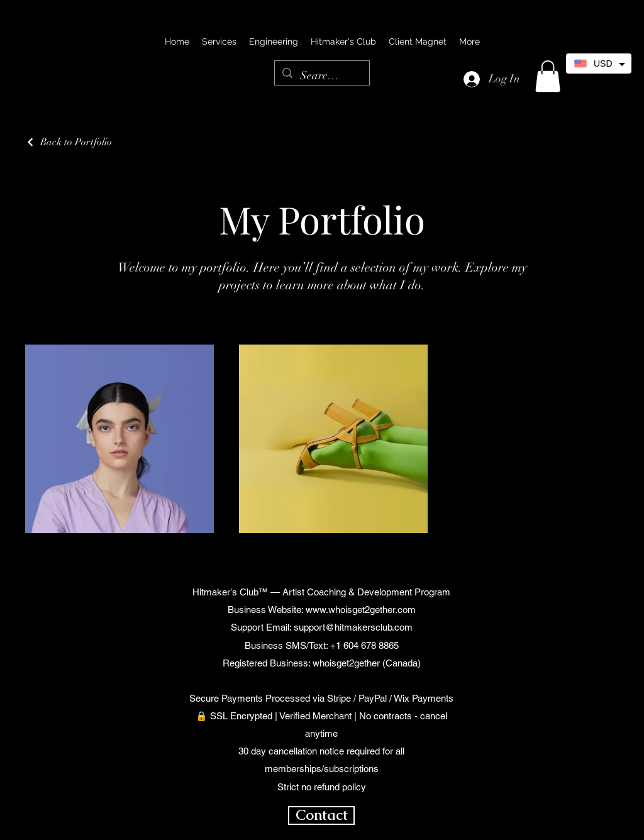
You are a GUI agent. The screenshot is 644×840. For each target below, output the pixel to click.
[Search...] (321, 76)
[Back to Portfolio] (69, 142)
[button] (548, 76)
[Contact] (321, 815)
